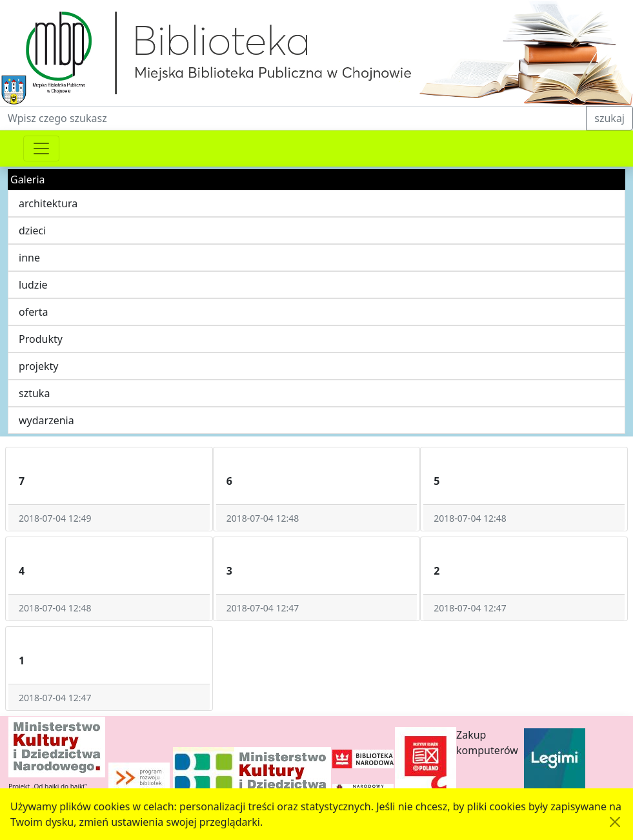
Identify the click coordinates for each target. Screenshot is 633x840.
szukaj (609, 118)
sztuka (34, 393)
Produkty (41, 339)
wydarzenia (46, 420)
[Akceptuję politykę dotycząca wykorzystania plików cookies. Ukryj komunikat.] (615, 822)
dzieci (32, 230)
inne (29, 258)
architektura (48, 203)
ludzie (33, 285)
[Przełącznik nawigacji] (41, 149)
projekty (38, 366)
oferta (34, 312)
